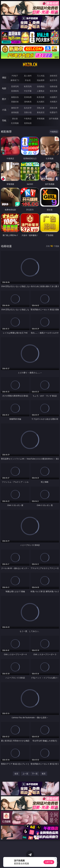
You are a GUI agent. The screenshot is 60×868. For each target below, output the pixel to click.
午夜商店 (28, 119)
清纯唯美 (28, 102)
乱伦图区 (41, 102)
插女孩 (15, 119)
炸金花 (28, 80)
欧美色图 (41, 97)
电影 (4, 88)
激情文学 (15, 108)
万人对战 (41, 76)
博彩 (4, 78)
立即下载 (49, 862)
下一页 (35, 774)
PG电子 (15, 76)
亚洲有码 (15, 91)
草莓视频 (41, 119)
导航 (4, 120)
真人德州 (28, 76)
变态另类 (54, 91)
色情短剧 (28, 123)
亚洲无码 (15, 86)
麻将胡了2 (15, 80)
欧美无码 (28, 86)
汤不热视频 (54, 119)
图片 (4, 99)
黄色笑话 (41, 112)
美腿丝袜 (15, 102)
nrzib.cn (30, 65)
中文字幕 (28, 91)
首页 (16, 774)
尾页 (44, 774)
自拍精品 (41, 86)
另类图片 (54, 102)
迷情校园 (15, 112)
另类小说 (28, 112)
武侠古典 (54, 108)
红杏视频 (15, 123)
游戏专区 (54, 76)
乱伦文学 (28, 108)
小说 (4, 110)
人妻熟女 (41, 91)
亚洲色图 (28, 97)
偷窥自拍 (15, 97)
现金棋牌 (41, 80)
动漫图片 (54, 97)
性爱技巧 (54, 112)
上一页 (25, 774)
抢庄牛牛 (54, 80)
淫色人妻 (41, 108)
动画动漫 (54, 86)
